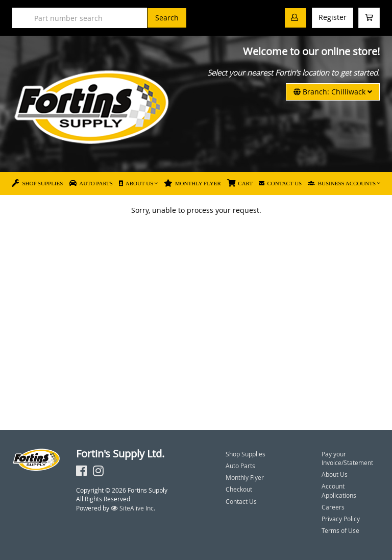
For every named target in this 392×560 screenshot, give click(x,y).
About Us (136, 183)
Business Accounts (342, 183)
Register (333, 17)
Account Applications (339, 490)
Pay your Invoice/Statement (347, 458)
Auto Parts (91, 183)
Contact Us (280, 183)
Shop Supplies (37, 183)
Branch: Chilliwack (333, 92)
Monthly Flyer (192, 183)
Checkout (239, 489)
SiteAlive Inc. (133, 508)
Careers (333, 507)
